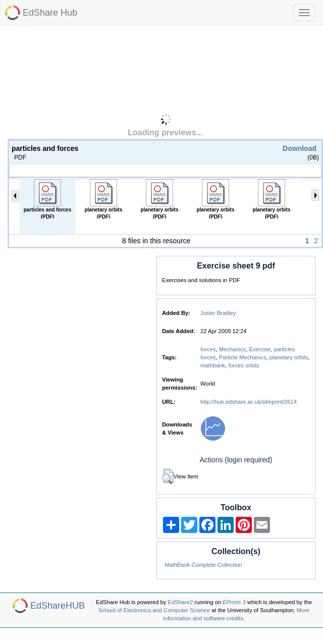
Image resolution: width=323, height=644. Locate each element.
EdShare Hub (50, 13)
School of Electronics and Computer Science (154, 610)
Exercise (260, 349)
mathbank (213, 365)
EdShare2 (181, 602)
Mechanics (232, 349)
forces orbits (244, 365)
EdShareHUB (58, 606)
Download (300, 148)
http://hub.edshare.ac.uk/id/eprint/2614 (249, 402)
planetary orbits (289, 357)
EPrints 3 (234, 602)
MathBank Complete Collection (203, 565)
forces (208, 349)
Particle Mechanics (243, 357)
